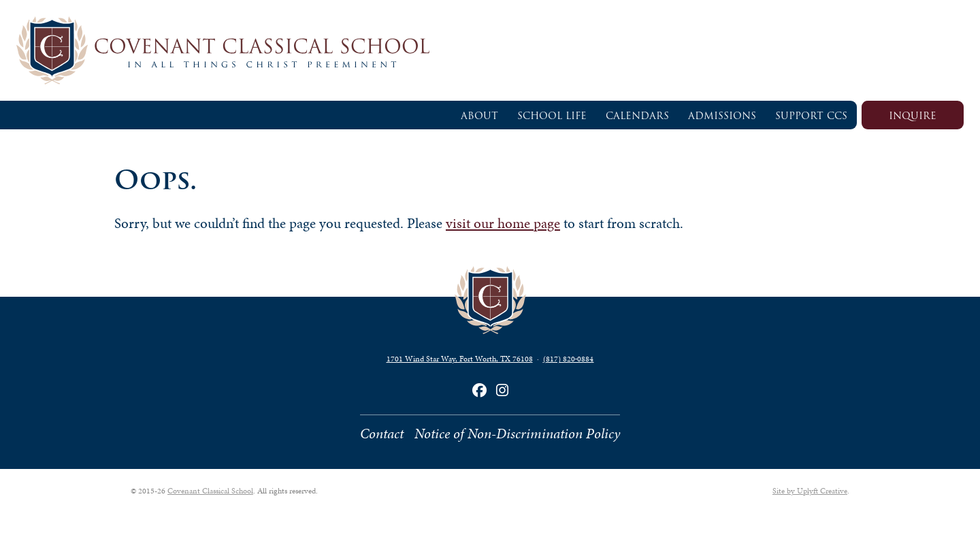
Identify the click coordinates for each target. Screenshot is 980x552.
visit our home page (503, 223)
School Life (552, 116)
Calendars (637, 116)
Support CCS (811, 116)
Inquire (913, 116)
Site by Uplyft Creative (810, 491)
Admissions (722, 116)
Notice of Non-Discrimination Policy (517, 434)
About (479, 116)
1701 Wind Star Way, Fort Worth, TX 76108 (460, 359)
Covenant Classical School (210, 491)
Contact (382, 434)
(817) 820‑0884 (569, 359)
